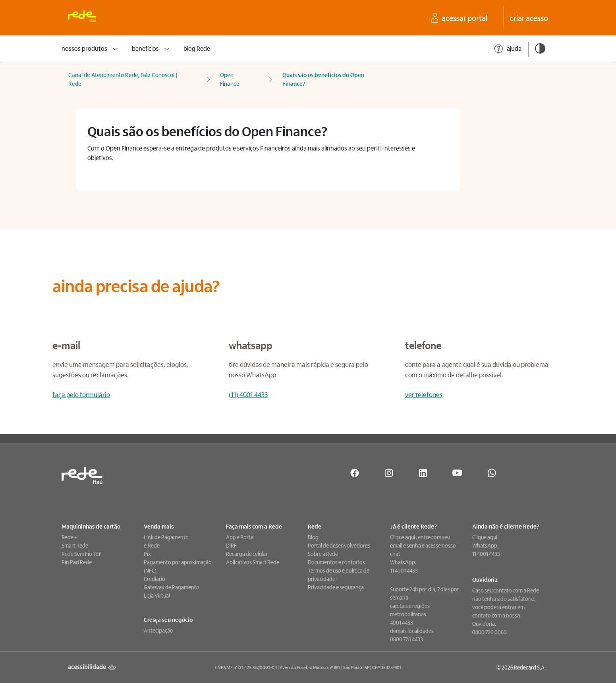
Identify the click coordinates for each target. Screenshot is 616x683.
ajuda (508, 49)
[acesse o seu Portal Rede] (464, 18)
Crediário (154, 579)
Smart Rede (75, 545)
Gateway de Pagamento (172, 587)
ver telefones (424, 394)
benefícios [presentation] (151, 48)
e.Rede (152, 545)
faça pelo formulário (81, 394)
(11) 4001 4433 (248, 394)
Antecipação (158, 630)
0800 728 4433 (406, 639)
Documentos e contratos (336, 562)
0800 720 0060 (490, 632)
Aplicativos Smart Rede (253, 562)
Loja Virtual (157, 595)
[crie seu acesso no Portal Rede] (529, 18)
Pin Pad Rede (77, 562)
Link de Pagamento (166, 537)
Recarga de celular (247, 554)
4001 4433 (402, 622)
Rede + (70, 537)
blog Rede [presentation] (197, 48)
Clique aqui (403, 537)
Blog (313, 537)
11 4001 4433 (404, 570)
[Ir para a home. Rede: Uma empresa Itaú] (87, 18)
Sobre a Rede (323, 554)
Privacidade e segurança (336, 587)
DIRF (231, 545)
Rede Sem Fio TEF (82, 554)
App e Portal (240, 537)
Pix (147, 554)
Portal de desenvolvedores (339, 545)
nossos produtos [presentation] (90, 48)
